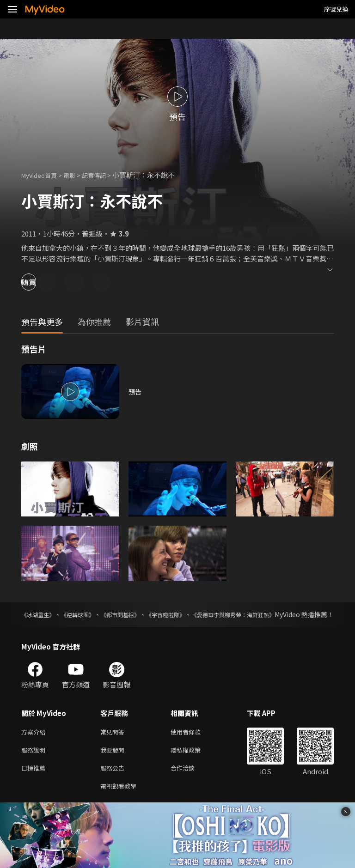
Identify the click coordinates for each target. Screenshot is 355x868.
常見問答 (114, 742)
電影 (77, 175)
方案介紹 (35, 742)
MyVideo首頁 (42, 175)
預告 (135, 392)
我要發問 (114, 762)
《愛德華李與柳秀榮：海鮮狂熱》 (285, 614)
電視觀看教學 (121, 800)
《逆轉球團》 (92, 614)
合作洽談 (190, 781)
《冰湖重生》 (41, 614)
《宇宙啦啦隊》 (202, 614)
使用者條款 (193, 742)
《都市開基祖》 (145, 614)
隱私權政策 (193, 762)
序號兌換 (336, 9)
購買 (40, 282)
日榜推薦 (35, 781)
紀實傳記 (104, 175)
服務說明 (35, 762)
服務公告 (114, 781)
